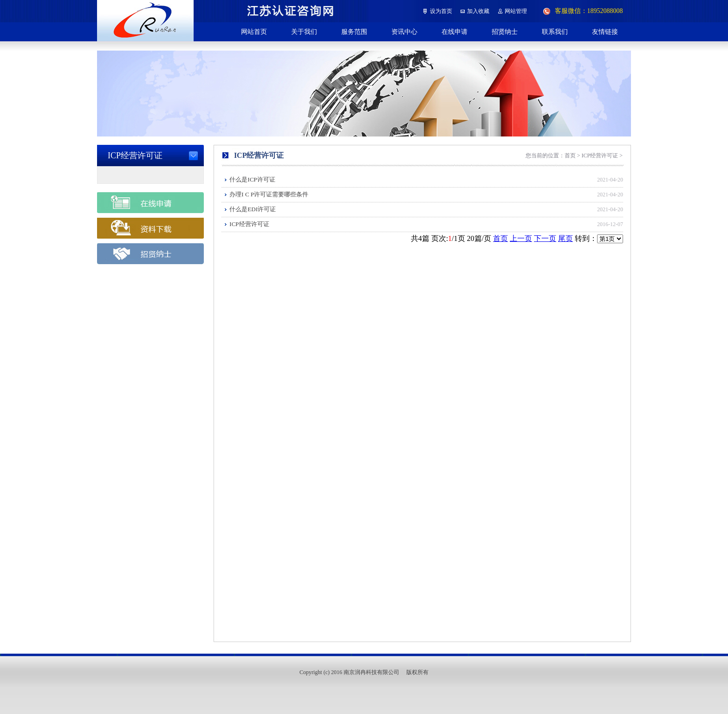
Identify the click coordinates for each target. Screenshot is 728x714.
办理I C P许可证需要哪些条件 (269, 194)
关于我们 (304, 32)
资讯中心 (404, 32)
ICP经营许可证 (249, 224)
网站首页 (254, 32)
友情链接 (605, 32)
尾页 (565, 238)
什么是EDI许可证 (253, 209)
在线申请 (455, 32)
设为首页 (441, 11)
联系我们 (555, 32)
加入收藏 (478, 11)
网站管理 (516, 11)
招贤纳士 (505, 32)
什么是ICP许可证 (252, 179)
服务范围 (354, 32)
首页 (500, 238)
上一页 (521, 238)
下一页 (545, 238)
